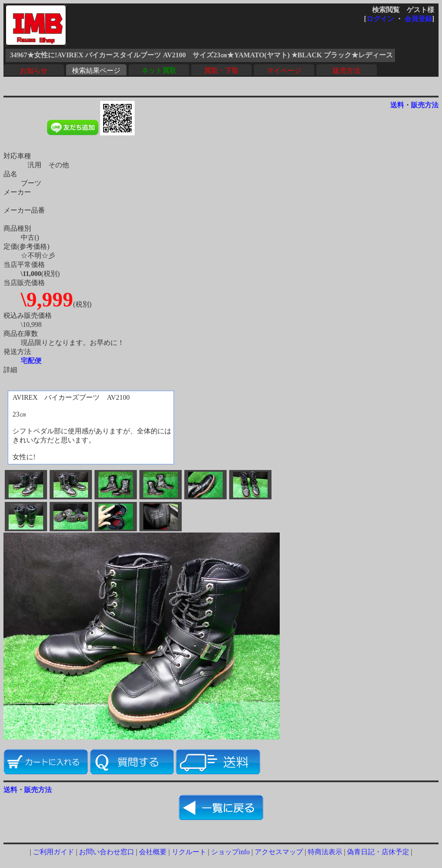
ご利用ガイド (54, 852)
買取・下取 (221, 71)
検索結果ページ (96, 71)
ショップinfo (230, 852)
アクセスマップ (279, 852)
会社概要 (153, 852)
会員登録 (418, 19)
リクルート (189, 852)
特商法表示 (325, 852)
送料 (397, 105)
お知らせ (34, 71)
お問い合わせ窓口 (107, 852)
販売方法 (347, 71)
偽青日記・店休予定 (378, 852)
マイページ (284, 71)
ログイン (380, 19)
